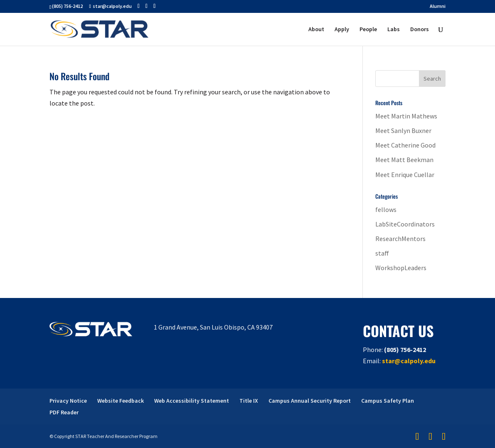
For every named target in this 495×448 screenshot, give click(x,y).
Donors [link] (420, 30)
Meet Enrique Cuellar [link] (405, 175)
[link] (100, 28)
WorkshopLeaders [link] (401, 268)
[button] (139, 6)
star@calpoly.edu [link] (409, 361)
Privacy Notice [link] (68, 401)
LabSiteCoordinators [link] (405, 224)
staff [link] (382, 253)
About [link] (316, 30)
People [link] (368, 30)
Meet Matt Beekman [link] (404, 160)
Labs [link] (394, 30)
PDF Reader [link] (64, 412)
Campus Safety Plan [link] (388, 401)
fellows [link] (386, 209)
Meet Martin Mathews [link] (406, 116)
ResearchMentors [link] (400, 239)
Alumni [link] (438, 6)
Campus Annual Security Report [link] (310, 401)
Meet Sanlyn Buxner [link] (403, 130)
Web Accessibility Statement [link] (192, 401)
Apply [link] (342, 30)
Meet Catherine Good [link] (405, 145)
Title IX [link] (249, 401)
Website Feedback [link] (121, 401)
